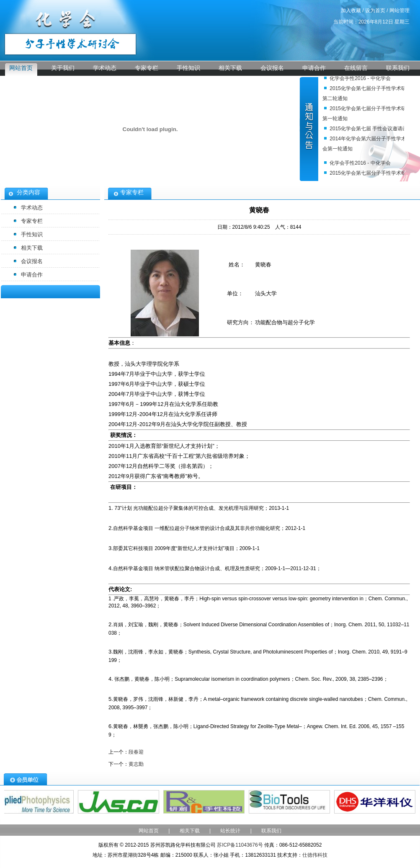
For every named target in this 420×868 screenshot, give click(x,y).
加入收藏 (351, 10)
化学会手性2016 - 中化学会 (360, 80)
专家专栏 (147, 68)
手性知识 (188, 68)
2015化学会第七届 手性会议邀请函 (368, 130)
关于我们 (63, 68)
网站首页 (21, 68)
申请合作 (314, 68)
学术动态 (105, 68)
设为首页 (375, 10)
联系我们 (398, 68)
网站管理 (399, 10)
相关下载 (230, 68)
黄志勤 (136, 764)
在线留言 (356, 68)
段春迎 (136, 752)
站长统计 (230, 831)
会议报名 (272, 68)
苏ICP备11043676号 (240, 845)
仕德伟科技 (315, 855)
